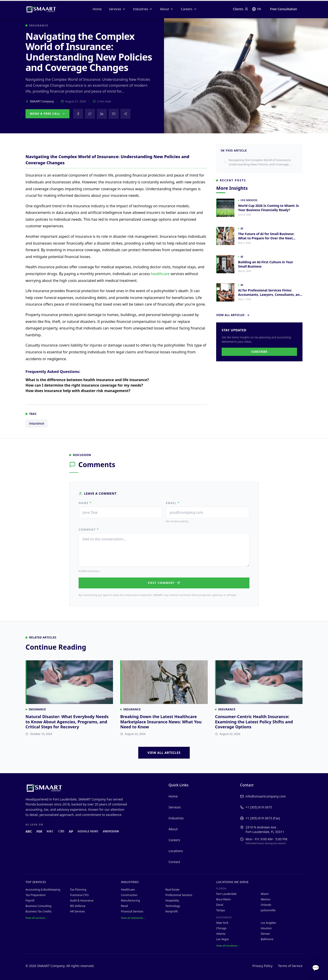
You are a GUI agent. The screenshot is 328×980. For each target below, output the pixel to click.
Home (97, 9)
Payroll (30, 900)
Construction (129, 895)
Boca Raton (223, 899)
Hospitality (172, 900)
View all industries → (134, 918)
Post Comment (164, 583)
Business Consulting (38, 906)
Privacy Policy (262, 966)
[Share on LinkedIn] (102, 114)
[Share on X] (90, 114)
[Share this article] (126, 114)
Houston (266, 928)
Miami (265, 894)
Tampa (220, 910)
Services (117, 9)
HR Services (77, 911)
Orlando (266, 905)
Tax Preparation (36, 895)
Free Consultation (284, 9)
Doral (220, 905)
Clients (240, 9)
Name (85, 503)
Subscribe (259, 352)
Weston (266, 899)
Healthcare (128, 890)
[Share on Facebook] (78, 114)
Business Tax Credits (38, 911)
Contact (174, 862)
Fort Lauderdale (226, 894)
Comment (89, 530)
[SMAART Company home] (41, 9)
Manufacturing (131, 900)
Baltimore (267, 939)
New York (222, 923)
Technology (173, 906)
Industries (143, 9)
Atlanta (221, 934)
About (167, 9)
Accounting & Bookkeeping (43, 890)
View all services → (37, 918)
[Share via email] (114, 114)
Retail (125, 906)
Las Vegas (222, 939)
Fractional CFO (79, 895)
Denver (265, 934)
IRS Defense (78, 906)
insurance (37, 428)
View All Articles (233, 315)
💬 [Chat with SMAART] (316, 968)
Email (173, 503)
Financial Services (132, 911)
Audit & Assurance (82, 900)
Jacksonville (268, 910)
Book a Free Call (47, 114)
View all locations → (228, 946)
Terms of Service (290, 966)
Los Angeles (268, 923)
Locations (176, 851)
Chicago (221, 928)
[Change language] (256, 9)
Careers (189, 9)
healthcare (160, 278)
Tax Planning (78, 890)
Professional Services (179, 895)
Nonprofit (172, 911)
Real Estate (172, 890)
